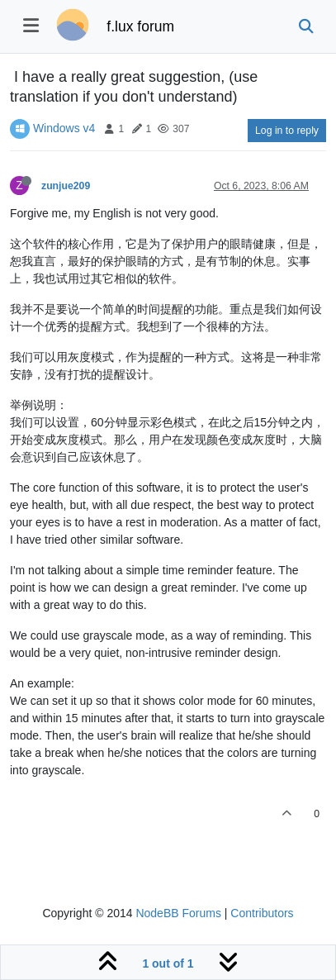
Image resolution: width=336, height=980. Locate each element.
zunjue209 (66, 186)
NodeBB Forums (178, 913)
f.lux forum (140, 26)
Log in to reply (287, 131)
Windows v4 (64, 128)
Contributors (262, 913)
